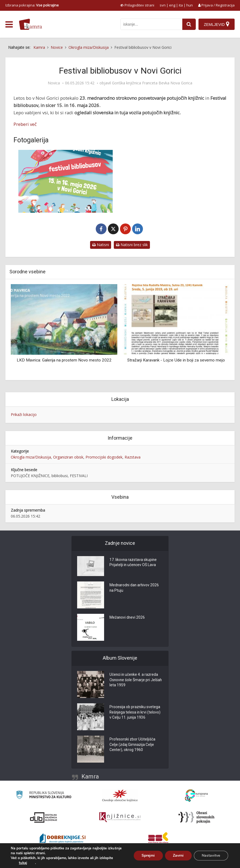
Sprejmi (148, 855)
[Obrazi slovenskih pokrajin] (196, 817)
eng (172, 5)
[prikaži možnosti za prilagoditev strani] (137, 5)
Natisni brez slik (132, 245)
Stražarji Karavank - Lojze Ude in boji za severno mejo (176, 360)
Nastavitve (211, 855)
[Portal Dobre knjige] (63, 839)
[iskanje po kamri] (151, 24)
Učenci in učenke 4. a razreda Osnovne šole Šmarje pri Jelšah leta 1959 (136, 680)
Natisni (101, 245)
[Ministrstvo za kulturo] (44, 796)
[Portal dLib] (44, 817)
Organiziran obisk (68, 457)
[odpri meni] (9, 25)
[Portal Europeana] (196, 796)
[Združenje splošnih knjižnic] (158, 839)
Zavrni (178, 855)
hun (190, 5)
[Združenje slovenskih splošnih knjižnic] (120, 817)
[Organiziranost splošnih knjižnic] (120, 795)
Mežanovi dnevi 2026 (127, 618)
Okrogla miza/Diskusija (31, 457)
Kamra (90, 776)
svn (163, 5)
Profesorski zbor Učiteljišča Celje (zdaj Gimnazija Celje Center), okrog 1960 (133, 745)
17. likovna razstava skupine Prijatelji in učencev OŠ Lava (133, 563)
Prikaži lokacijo (24, 414)
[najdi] (189, 24)
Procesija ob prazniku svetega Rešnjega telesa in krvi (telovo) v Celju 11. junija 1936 (135, 713)
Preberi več (25, 124)
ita (181, 5)
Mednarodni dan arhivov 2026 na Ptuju (135, 588)
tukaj (23, 863)
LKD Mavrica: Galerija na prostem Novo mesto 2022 (64, 360)
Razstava (133, 457)
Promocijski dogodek (104, 457)
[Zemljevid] (217, 24)
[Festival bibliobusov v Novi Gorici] (65, 181)
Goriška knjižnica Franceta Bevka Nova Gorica (152, 83)
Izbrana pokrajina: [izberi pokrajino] (32, 5)
